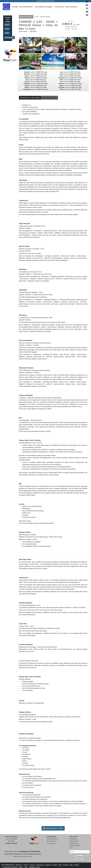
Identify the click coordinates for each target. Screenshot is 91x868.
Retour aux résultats (45, 17)
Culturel (32, 865)
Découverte (40, 865)
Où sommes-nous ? (52, 841)
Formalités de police (75, 845)
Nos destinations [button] (27, 7)
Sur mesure (59, 7)
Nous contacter (71, 7)
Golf (60, 865)
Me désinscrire (80, 860)
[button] (7, 25)
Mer (71, 865)
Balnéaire (19, 865)
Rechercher (10, 38)
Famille (55, 865)
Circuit (26, 865)
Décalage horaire (74, 843)
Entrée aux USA (74, 841)
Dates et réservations (50, 98)
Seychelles (33, 32)
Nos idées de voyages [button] (44, 7)
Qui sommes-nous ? (52, 839)
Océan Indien (23, 32)
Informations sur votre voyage (30, 98)
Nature (77, 865)
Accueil (15, 7)
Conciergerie (73, 839)
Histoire (66, 865)
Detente (48, 865)
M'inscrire (80, 856)
